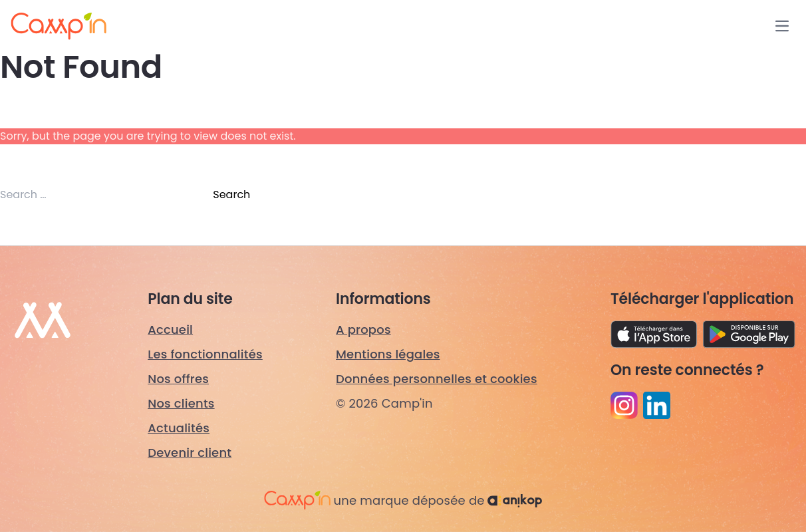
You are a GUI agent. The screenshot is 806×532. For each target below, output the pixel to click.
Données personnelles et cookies (437, 379)
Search (231, 195)
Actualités (179, 428)
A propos (363, 330)
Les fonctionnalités (205, 354)
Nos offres (178, 379)
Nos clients (181, 403)
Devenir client (190, 453)
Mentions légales (388, 354)
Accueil (170, 330)
